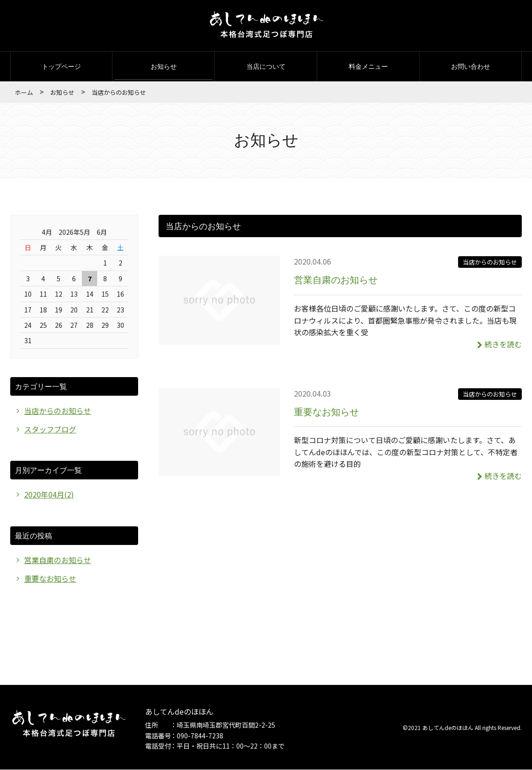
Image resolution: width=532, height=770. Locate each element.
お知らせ (164, 66)
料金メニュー (368, 66)
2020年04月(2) (49, 495)
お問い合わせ (471, 66)
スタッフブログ (50, 429)
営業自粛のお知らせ (336, 280)
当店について (266, 66)
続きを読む (499, 344)
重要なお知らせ (326, 412)
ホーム (24, 92)
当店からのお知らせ (490, 262)
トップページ (61, 66)
